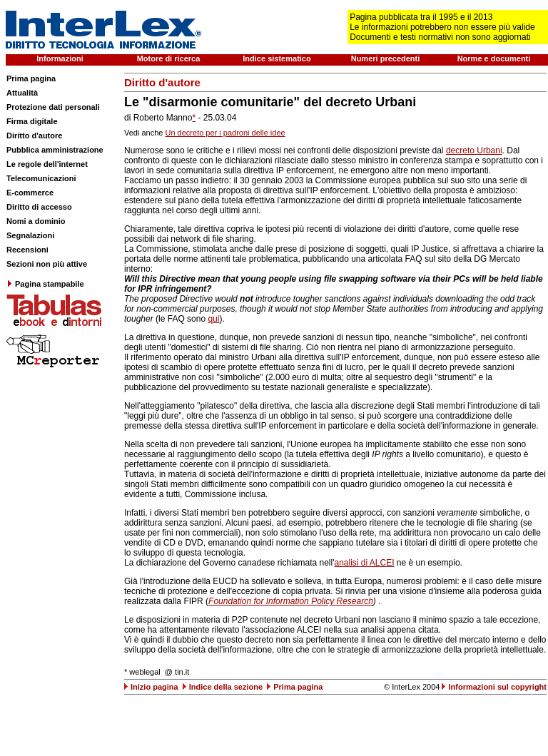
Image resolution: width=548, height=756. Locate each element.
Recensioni (27, 250)
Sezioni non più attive (47, 264)
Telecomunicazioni (41, 178)
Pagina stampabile (45, 284)
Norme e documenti (494, 58)
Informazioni (60, 58)
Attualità (22, 93)
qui (213, 319)
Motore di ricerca (169, 58)
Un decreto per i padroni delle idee (225, 133)
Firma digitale (32, 121)
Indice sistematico (276, 58)
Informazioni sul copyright (497, 687)
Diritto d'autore (34, 136)
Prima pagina (31, 78)
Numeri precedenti (386, 58)
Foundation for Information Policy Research (291, 601)
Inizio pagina (154, 687)
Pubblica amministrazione (55, 150)
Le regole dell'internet (47, 164)
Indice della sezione (226, 687)
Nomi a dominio (36, 221)
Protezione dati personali (53, 107)
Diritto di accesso (39, 207)
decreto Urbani (474, 150)
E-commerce (30, 193)
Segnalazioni (30, 235)
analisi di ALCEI (364, 563)
